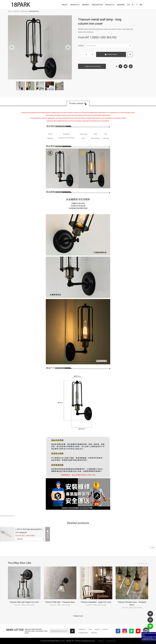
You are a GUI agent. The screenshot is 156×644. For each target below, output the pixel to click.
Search (137, 5)
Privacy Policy (111, 641)
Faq (90, 629)
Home (10, 11)
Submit (72, 631)
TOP (152, 548)
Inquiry (97, 629)
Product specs (108, 46)
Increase (93, 54)
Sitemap (101, 641)
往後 (146, 564)
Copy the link (131, 66)
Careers (106, 629)
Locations (82, 629)
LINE (126, 66)
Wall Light (24, 11)
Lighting (16, 11)
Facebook (120, 66)
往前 (139, 564)
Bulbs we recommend (93, 66)
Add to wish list (130, 54)
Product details (76, 103)
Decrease (80, 54)
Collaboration (83, 633)
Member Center (132, 5)
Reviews (94, 633)
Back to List (79, 616)
